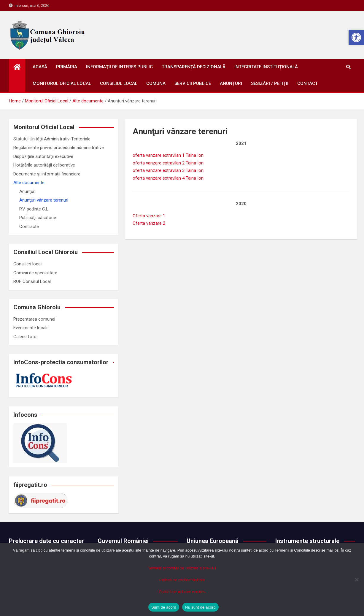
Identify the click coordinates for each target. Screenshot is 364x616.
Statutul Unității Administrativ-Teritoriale (52, 139)
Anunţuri (231, 83)
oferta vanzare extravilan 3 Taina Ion (168, 170)
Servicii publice (193, 83)
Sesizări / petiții (270, 83)
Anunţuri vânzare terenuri (44, 200)
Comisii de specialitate (35, 273)
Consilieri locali (28, 264)
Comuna (156, 83)
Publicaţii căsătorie (38, 218)
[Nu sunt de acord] (357, 579)
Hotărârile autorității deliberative (44, 165)
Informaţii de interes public (119, 67)
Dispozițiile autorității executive (43, 156)
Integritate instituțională (266, 67)
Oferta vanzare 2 (149, 223)
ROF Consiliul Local (32, 281)
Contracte (29, 227)
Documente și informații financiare (47, 174)
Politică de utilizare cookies (182, 592)
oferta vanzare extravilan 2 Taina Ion (168, 163)
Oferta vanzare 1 (149, 216)
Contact (307, 83)
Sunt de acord (164, 607)
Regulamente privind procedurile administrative (59, 148)
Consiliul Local (119, 83)
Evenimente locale (31, 328)
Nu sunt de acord (200, 607)
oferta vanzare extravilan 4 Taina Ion (168, 178)
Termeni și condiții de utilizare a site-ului (182, 568)
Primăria (67, 67)
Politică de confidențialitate (182, 580)
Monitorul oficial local (62, 83)
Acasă (40, 67)
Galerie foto (25, 337)
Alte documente (29, 183)
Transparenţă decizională (194, 67)
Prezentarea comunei (34, 319)
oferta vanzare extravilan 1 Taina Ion (168, 155)
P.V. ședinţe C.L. (34, 209)
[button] (356, 37)
